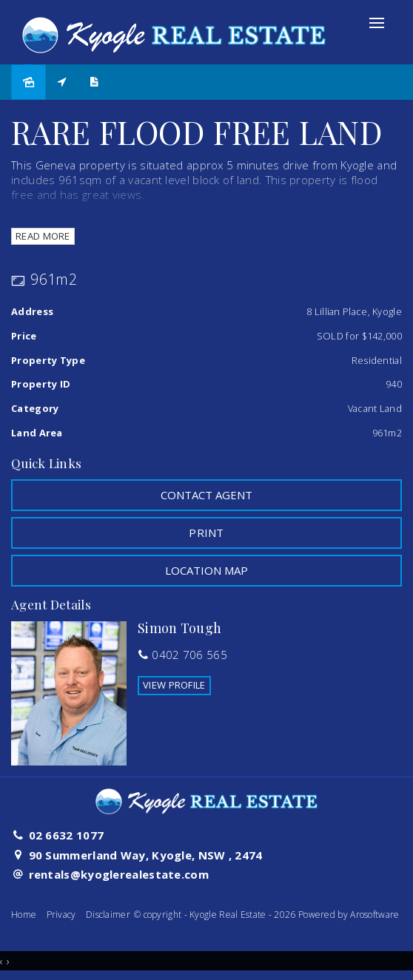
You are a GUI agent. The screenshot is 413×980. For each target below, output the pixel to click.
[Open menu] (377, 23)
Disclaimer (108, 915)
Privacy (61, 915)
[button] (206, 533)
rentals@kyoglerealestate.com (119, 874)
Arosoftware (375, 915)
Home (24, 915)
